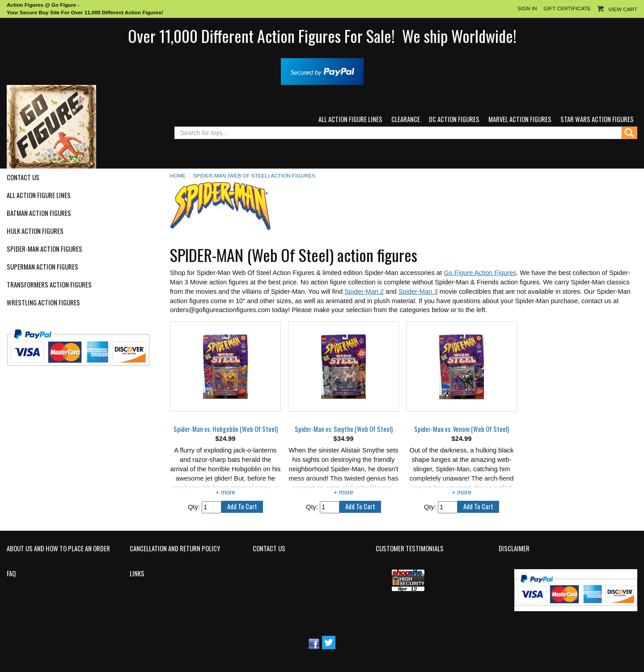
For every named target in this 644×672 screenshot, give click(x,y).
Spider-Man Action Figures (44, 249)
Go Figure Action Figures (480, 273)
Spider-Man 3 (418, 292)
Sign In (527, 8)
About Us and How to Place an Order (58, 549)
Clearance (406, 119)
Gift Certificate (567, 8)
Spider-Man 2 (364, 292)
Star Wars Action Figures (597, 119)
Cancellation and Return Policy (175, 549)
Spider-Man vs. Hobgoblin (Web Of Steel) (226, 429)
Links (137, 574)
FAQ (11, 574)
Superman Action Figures (42, 267)
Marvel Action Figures (520, 119)
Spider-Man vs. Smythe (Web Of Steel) (344, 429)
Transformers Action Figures (49, 285)
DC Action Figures (454, 119)
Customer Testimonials (410, 549)
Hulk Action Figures (35, 231)
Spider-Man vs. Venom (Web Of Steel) (462, 429)
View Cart (623, 9)
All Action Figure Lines (350, 119)
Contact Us (23, 178)
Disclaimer (514, 549)
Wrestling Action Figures (43, 303)
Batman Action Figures (39, 213)
